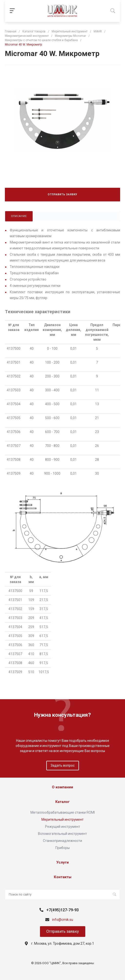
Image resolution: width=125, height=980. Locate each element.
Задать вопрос (63, 765)
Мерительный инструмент (62, 820)
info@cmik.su (63, 920)
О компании (62, 787)
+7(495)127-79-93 (62, 910)
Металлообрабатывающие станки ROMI (63, 812)
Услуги (62, 862)
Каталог (62, 802)
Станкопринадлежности (62, 841)
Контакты (63, 877)
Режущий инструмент (63, 827)
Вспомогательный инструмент (62, 834)
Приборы (62, 848)
